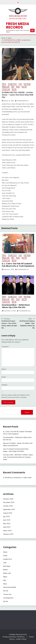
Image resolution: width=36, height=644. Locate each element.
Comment (5, 347)
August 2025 (8, 513)
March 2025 (7, 531)
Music (18, 86)
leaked (5, 570)
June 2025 (7, 520)
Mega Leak (6, 86)
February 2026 (8, 499)
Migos (5, 577)
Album (4, 84)
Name (4, 369)
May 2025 (7, 523)
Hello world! (27, 478)
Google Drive (12, 84)
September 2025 (9, 509)
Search (27, 412)
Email (4, 377)
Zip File (14, 89)
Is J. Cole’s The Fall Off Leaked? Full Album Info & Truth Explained (18, 265)
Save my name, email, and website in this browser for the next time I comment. (16, 396)
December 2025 (9, 502)
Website (4, 385)
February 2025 (8, 534)
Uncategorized (8, 598)
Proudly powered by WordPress (14, 637)
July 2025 (6, 516)
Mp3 (13, 86)
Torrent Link (6, 89)
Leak (20, 84)
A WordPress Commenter (12, 478)
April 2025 (7, 527)
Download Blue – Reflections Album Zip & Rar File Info (16, 306)
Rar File (24, 86)
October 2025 (8, 506)
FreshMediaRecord (23, 101)
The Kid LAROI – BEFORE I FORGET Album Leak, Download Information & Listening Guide (18, 457)
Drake (5, 555)
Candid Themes (21, 639)
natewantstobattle (10, 587)
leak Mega (27, 84)
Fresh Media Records (18, 25)
